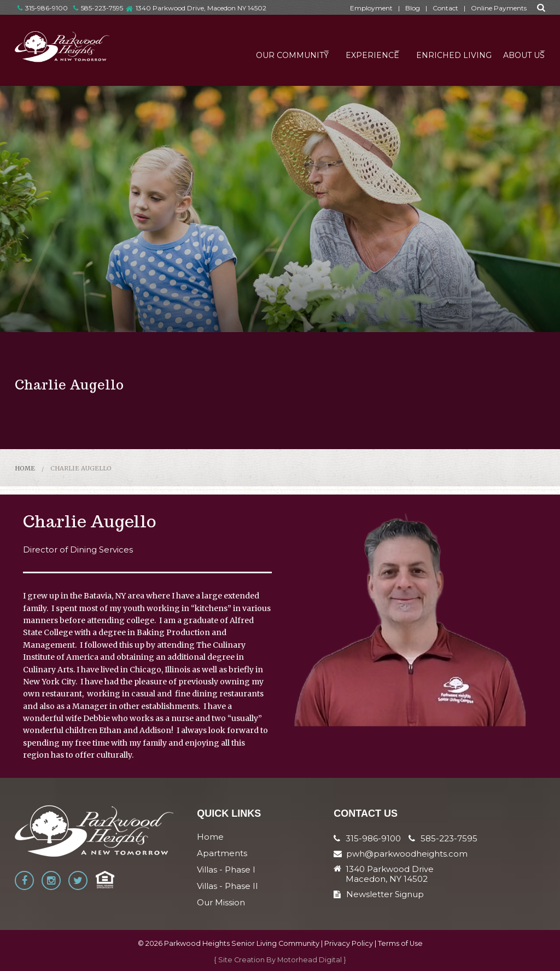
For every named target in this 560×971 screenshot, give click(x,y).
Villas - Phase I (226, 870)
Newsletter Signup (379, 894)
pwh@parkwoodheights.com (407, 854)
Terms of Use (400, 943)
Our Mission (221, 902)
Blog (413, 8)
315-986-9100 (43, 8)
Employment (371, 8)
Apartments (222, 853)
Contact (445, 8)
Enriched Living (439, 51)
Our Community (256, 51)
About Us (514, 51)
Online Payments (499, 8)
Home (25, 468)
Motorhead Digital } (312, 960)
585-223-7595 (98, 8)
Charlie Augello (81, 468)
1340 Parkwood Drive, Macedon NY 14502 (201, 8)
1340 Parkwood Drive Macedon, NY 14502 (390, 874)
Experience (347, 51)
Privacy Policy (349, 943)
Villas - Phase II (227, 886)
